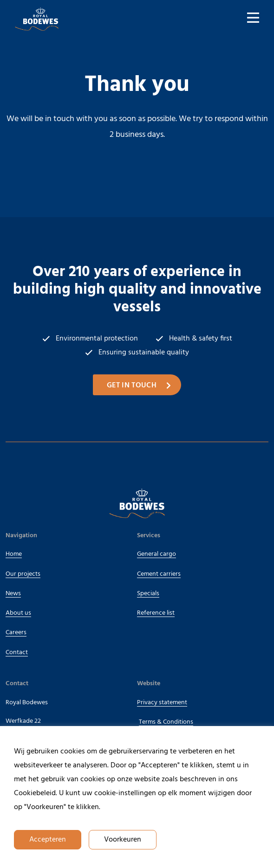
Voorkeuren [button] (123, 840)
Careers (16, 633)
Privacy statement (162, 703)
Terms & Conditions (166, 722)
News (13, 594)
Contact (17, 653)
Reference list (156, 613)
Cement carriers (159, 574)
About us (21, 613)
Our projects (25, 574)
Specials (148, 594)
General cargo (157, 554)
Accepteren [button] (48, 840)
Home (14, 554)
